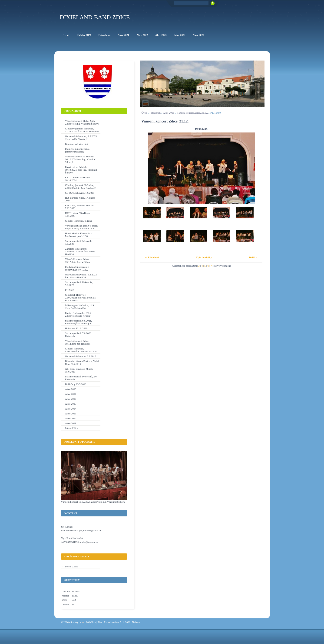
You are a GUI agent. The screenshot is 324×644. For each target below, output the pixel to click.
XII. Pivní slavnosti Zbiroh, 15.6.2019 (79, 370)
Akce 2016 (169, 113)
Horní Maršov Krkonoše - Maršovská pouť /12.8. (78, 235)
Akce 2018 (71, 389)
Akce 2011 (71, 423)
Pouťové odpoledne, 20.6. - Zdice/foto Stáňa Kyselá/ (79, 314)
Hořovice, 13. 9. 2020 (76, 328)
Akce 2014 (71, 409)
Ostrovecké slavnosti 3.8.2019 (81, 356)
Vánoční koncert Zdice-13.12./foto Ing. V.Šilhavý (78, 261)
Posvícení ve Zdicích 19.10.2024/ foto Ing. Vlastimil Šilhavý (81, 170)
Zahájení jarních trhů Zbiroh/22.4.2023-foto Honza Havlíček (80, 251)
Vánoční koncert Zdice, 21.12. (192, 113)
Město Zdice (71, 428)
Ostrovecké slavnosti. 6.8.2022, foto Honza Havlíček (81, 276)
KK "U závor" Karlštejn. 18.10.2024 (78, 179)
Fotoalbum (155, 113)
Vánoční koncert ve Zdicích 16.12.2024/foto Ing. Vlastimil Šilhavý (81, 159)
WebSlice (91, 622)
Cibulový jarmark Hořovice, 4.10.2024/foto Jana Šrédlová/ (80, 186)
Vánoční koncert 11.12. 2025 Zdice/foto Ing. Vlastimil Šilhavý (82, 122)
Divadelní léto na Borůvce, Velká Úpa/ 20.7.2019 (82, 363)
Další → (253, 257)
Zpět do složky (204, 257)
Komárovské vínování (76, 144)
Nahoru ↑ (137, 622)
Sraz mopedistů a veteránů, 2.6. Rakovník (81, 378)
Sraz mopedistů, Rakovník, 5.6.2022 (79, 284)
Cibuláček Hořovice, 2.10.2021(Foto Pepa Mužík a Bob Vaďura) (80, 298)
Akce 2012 (71, 418)
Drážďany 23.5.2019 (76, 384)
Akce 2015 (71, 404)
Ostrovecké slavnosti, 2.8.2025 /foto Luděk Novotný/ (81, 138)
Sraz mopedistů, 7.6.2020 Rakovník (78, 335)
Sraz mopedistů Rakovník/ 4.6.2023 (79, 242)
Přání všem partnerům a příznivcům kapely (77, 150)
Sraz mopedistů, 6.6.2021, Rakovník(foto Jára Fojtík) (79, 322)
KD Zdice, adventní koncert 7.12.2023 (79, 207)
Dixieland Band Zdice (95, 17)
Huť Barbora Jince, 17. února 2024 (80, 199)
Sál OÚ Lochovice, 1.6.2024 (80, 193)
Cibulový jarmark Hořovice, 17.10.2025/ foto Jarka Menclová (82, 130)
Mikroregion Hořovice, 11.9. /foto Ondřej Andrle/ (80, 307)
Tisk (100, 622)
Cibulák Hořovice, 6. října (78, 221)
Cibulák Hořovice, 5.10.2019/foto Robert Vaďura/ (81, 350)
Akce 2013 (71, 414)
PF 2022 (69, 290)
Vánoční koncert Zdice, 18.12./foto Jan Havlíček (78, 342)
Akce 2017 (71, 394)
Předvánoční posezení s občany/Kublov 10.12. (77, 268)
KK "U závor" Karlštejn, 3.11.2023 (78, 214)
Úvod (144, 113)
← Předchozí (152, 257)
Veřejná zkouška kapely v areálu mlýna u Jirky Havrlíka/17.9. (82, 227)
